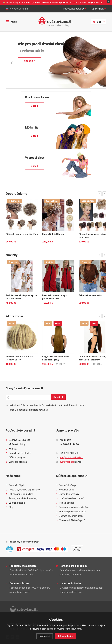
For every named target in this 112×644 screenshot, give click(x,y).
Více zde (29, 61)
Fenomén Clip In (16, 485)
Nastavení (45, 636)
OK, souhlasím (65, 636)
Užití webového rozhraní (70, 499)
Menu (11, 22)
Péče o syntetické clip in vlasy (23, 490)
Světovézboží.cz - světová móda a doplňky (56, 22)
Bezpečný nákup (66, 485)
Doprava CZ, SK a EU (18, 440)
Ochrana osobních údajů (69, 516)
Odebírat (58, 397)
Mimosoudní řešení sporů (71, 520)
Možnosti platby (16, 444)
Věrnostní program (17, 462)
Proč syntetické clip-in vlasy (22, 499)
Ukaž (35, 106)
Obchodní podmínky (68, 494)
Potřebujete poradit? (75, 9)
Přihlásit (99, 9)
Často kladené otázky (18, 453)
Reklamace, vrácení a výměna (72, 507)
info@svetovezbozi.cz (71, 457)
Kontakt (11, 449)
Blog (10, 507)
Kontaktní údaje (65, 490)
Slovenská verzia (17, 9)
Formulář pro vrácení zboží (71, 512)
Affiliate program (16, 458)
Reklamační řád (65, 503)
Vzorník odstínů (15, 503)
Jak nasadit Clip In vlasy (20, 494)
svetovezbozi (67, 462)
